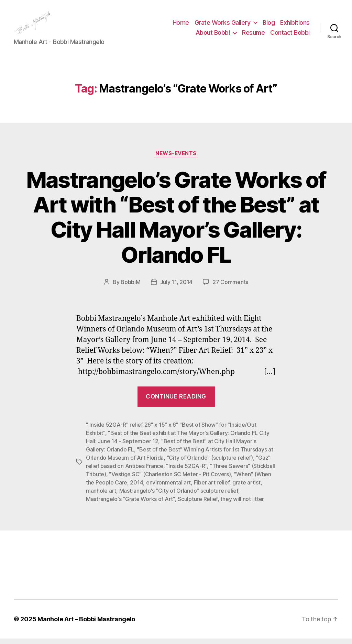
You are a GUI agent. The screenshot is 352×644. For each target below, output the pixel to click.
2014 (136, 488)
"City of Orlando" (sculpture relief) (210, 463)
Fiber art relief (212, 488)
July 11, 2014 (177, 288)
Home (181, 25)
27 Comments (230, 288)
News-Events (176, 159)
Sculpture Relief (198, 504)
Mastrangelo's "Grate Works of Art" (130, 504)
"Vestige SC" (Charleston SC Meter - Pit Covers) (170, 480)
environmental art (168, 488)
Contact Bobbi (290, 36)
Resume (253, 36)
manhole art (101, 496)
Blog (269, 25)
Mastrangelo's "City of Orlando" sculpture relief (179, 496)
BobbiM (130, 288)
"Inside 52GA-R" (186, 471)
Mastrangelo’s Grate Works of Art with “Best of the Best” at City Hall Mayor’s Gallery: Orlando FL (176, 223)
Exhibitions (295, 25)
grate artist (246, 488)
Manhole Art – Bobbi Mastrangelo (86, 625)
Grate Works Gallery (223, 25)
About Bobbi (213, 36)
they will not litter (242, 504)
